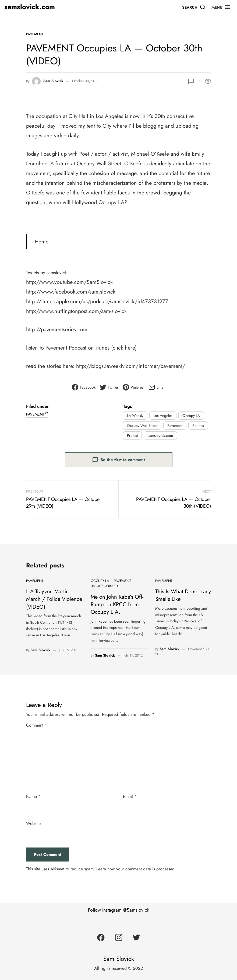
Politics (198, 426)
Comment (37, 723)
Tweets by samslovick (50, 272)
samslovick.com (30, 7)
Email (130, 794)
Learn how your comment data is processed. (136, 866)
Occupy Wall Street (142, 426)
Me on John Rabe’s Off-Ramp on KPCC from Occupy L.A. (114, 603)
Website (33, 821)
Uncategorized (104, 586)
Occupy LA (191, 416)
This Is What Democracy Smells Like (180, 594)
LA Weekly (135, 416)
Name (33, 794)
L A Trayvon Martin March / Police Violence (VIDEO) (54, 594)
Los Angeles (163, 416)
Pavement (35, 34)
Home (42, 242)
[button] (221, 7)
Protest (132, 435)
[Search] (194, 7)
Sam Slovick (53, 81)
